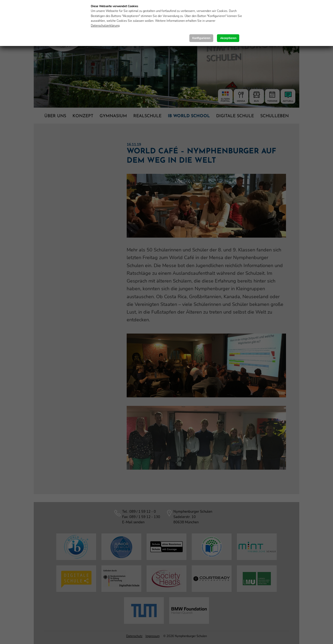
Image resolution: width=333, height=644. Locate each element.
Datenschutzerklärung (105, 26)
